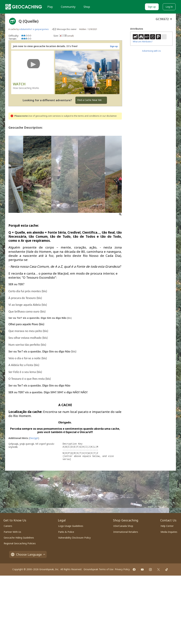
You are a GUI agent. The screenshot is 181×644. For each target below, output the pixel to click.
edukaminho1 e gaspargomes (34, 29)
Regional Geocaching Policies (20, 543)
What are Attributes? (143, 42)
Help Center (167, 526)
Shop (87, 7)
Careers (8, 526)
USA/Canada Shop (123, 526)
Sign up (152, 7)
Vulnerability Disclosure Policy (74, 538)
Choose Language (28, 554)
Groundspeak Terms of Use (99, 569)
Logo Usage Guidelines (71, 526)
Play (50, 7)
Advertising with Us (151, 51)
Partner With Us (12, 532)
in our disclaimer (108, 116)
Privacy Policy (122, 569)
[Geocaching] (24, 7)
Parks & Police (66, 532)
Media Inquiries (169, 532)
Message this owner (67, 29)
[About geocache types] (13, 21)
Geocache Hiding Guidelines (19, 538)
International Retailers (126, 532)
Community (68, 7)
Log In (169, 7)
